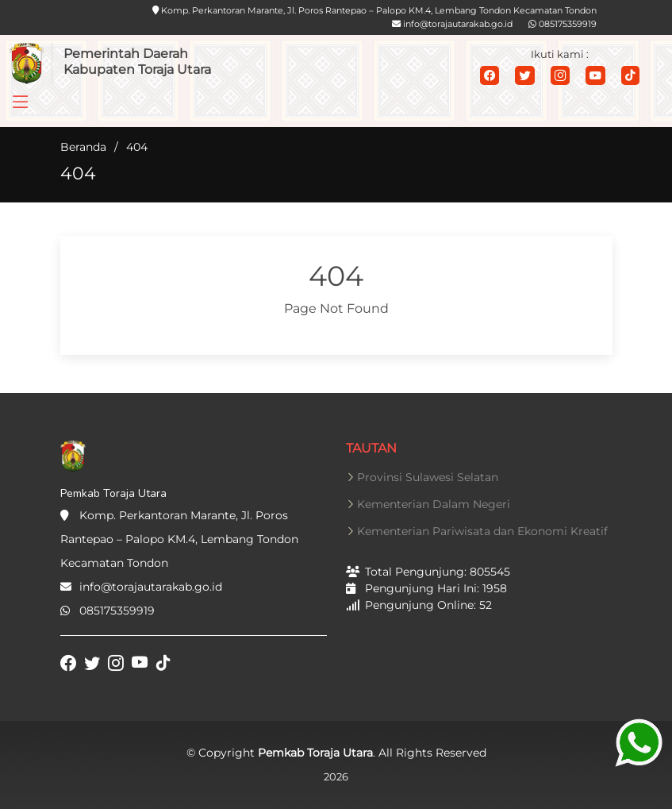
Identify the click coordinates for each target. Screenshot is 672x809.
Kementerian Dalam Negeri (434, 504)
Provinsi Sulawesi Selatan (428, 477)
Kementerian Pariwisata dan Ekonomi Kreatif (482, 531)
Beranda (83, 147)
